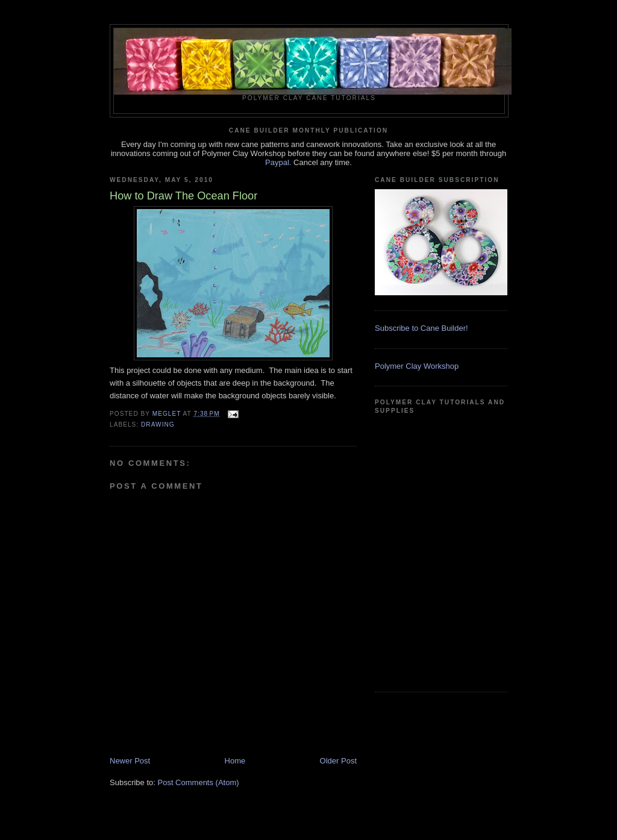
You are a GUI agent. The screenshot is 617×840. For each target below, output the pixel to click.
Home (235, 761)
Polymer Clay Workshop (417, 366)
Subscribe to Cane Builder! (421, 328)
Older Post (338, 761)
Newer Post (130, 761)
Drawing (158, 425)
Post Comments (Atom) (199, 782)
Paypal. (278, 162)
